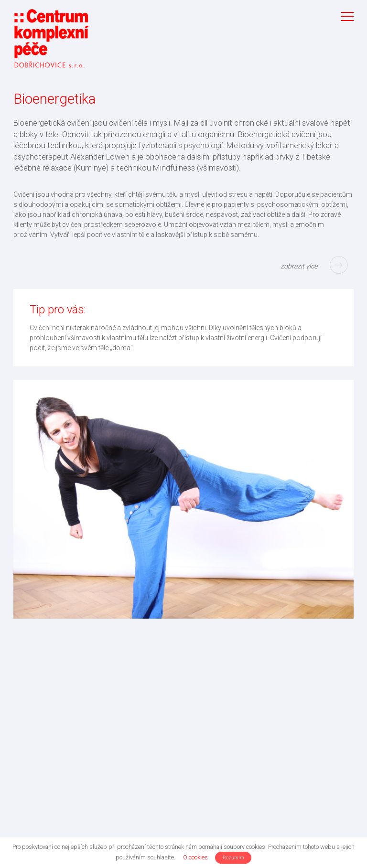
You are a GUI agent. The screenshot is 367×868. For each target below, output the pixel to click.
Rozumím (233, 858)
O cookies (195, 857)
